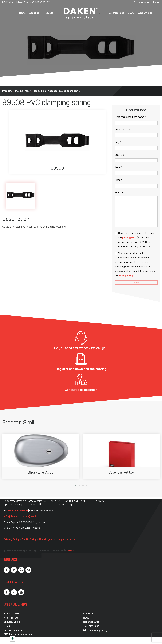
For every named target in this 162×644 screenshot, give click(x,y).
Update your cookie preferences (57, 539)
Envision (73, 551)
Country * (120, 155)
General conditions (14, 630)
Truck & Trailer (23, 91)
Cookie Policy (29, 539)
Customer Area (141, 3)
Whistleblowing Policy (95, 630)
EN (155, 3)
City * (118, 142)
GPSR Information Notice (18, 635)
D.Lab (7, 626)
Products (48, 13)
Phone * (119, 180)
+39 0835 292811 (41, 3)
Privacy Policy (126, 276)
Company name (123, 130)
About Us (88, 614)
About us (34, 13)
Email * (118, 168)
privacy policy (129, 238)
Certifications (116, 13)
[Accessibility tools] (13, 639)
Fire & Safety (11, 618)
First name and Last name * (130, 117)
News (86, 618)
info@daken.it (9, 3)
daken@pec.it (24, 3)
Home (22, 13)
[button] (76, 486)
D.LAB (131, 13)
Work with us (145, 13)
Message (120, 193)
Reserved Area (91, 622)
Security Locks (12, 622)
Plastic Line (39, 91)
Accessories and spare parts (64, 91)
